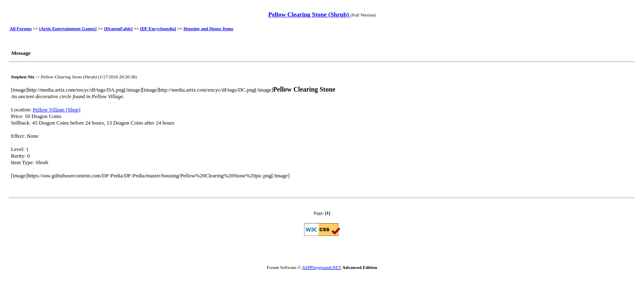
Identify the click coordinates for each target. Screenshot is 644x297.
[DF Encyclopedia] (158, 28)
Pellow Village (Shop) (57, 110)
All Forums (20, 28)
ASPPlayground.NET (322, 267)
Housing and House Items (209, 28)
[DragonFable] (118, 28)
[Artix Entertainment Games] (68, 28)
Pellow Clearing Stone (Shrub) (309, 14)
